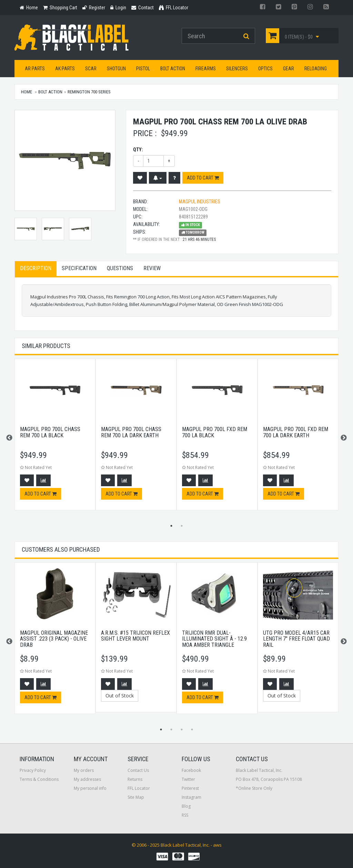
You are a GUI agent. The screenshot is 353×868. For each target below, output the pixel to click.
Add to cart (203, 178)
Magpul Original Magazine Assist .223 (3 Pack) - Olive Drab (54, 639)
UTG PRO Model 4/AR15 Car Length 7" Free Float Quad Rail (296, 639)
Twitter (188, 779)
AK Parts (65, 69)
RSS (185, 815)
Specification (79, 268)
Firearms (206, 69)
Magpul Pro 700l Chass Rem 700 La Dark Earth (131, 432)
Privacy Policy (33, 770)
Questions (120, 268)
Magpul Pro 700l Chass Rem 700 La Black (50, 432)
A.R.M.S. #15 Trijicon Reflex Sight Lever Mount (135, 636)
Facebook (191, 770)
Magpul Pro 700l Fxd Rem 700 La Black (215, 432)
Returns (135, 779)
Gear (289, 69)
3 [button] (182, 729)
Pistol (143, 69)
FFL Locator (139, 788)
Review (152, 268)
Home (27, 92)
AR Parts (35, 69)
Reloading (316, 69)
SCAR (91, 69)
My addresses (87, 779)
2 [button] (182, 526)
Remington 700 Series (89, 92)
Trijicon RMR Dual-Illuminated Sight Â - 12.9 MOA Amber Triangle (214, 639)
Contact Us (138, 770)
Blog (186, 806)
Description (36, 268)
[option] (55, 438)
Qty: (138, 150)
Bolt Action (173, 69)
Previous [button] (9, 438)
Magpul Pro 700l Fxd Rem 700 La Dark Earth (296, 432)
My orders (84, 770)
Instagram (191, 797)
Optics (265, 69)
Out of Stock (120, 696)
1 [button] (171, 526)
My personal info (90, 788)
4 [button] (192, 729)
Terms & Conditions (39, 779)
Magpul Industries (200, 202)
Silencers (237, 69)
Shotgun (116, 69)
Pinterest (190, 788)
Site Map (136, 797)
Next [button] (344, 438)
